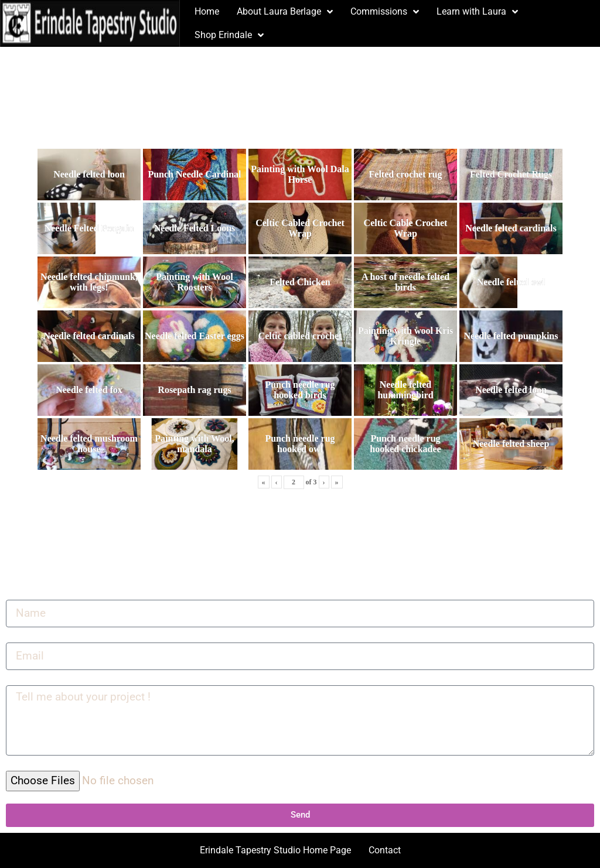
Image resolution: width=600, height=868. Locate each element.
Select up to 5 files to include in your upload (96, 766)
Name (18, 595)
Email (18, 638)
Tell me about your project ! (62, 681)
